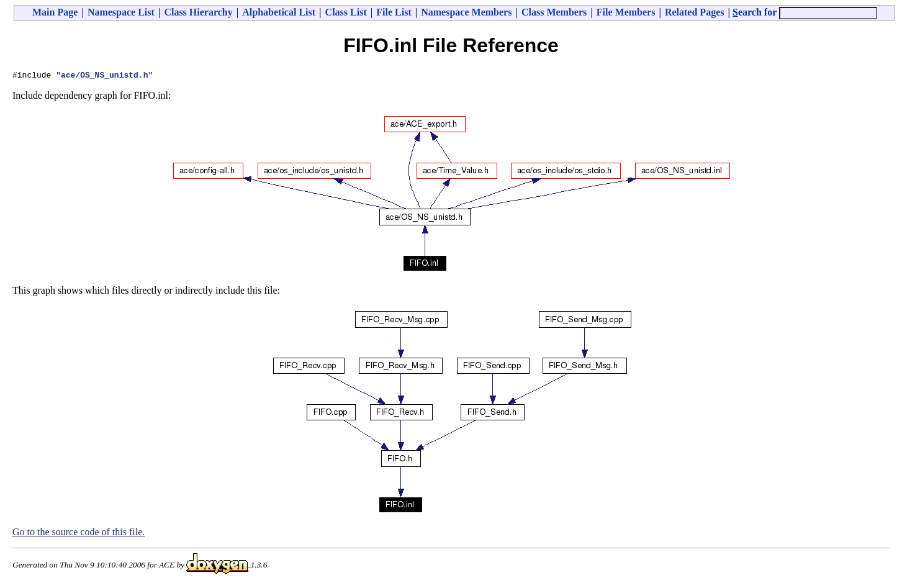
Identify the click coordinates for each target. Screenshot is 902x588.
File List (394, 12)
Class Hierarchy (198, 12)
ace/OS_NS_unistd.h (104, 76)
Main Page (55, 12)
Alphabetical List (279, 12)
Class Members (554, 12)
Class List (346, 12)
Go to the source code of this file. (79, 534)
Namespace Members (466, 12)
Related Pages (695, 12)
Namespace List (121, 12)
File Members (626, 12)
